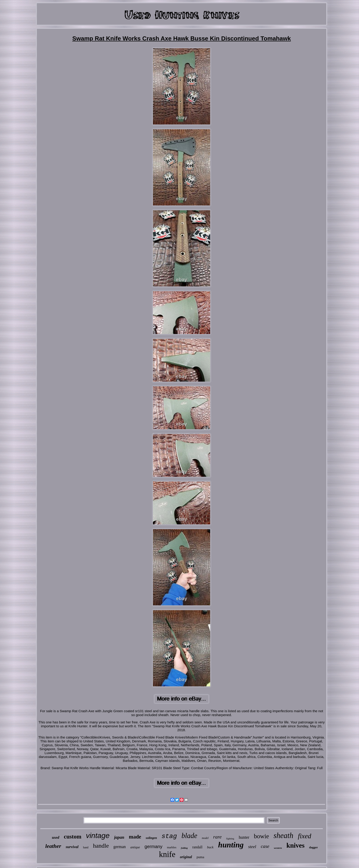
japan (119, 837)
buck (210, 847)
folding (184, 848)
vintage (98, 836)
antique (135, 847)
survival (72, 847)
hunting (231, 845)
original (186, 857)
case (265, 846)
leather (53, 846)
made (135, 837)
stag (169, 836)
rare (217, 837)
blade (189, 836)
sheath (283, 836)
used (56, 837)
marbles (172, 847)
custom (73, 837)
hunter (244, 837)
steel (252, 847)
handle (101, 846)
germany (153, 846)
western (278, 848)
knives (295, 845)
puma (200, 857)
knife (167, 854)
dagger (313, 847)
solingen (151, 838)
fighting (230, 838)
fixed (305, 836)
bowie (261, 836)
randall (197, 847)
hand (86, 847)
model (205, 838)
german (120, 847)
